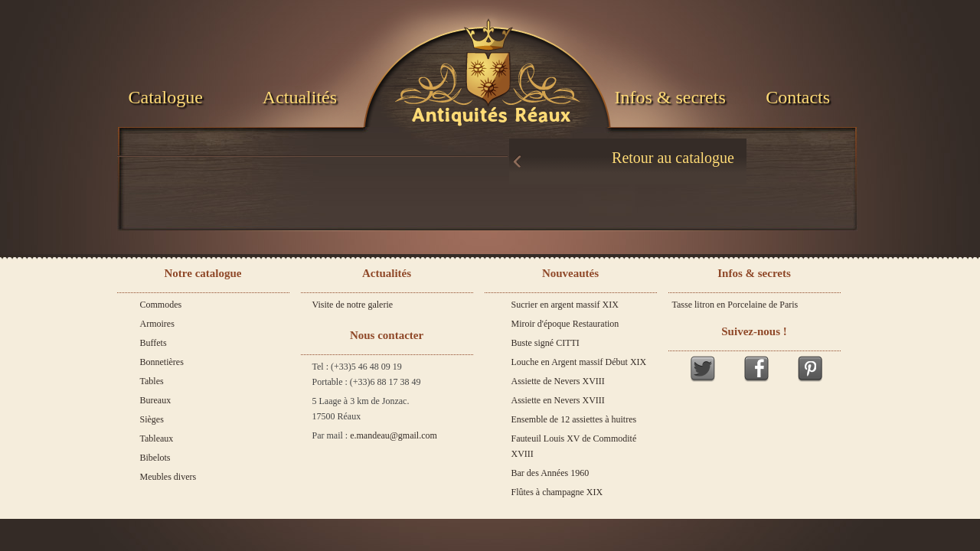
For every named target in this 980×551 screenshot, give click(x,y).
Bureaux (156, 400)
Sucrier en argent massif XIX (565, 305)
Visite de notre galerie (353, 305)
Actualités (300, 97)
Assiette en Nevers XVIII (558, 400)
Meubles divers (168, 477)
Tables (152, 381)
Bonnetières (162, 362)
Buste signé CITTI (546, 343)
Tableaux (157, 439)
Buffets (154, 343)
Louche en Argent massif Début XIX (579, 362)
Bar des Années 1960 (550, 473)
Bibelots (155, 458)
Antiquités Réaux (491, 116)
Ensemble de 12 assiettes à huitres (574, 419)
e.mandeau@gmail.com (394, 435)
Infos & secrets (670, 97)
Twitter (703, 368)
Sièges (152, 419)
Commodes (161, 305)
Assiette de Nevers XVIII (558, 381)
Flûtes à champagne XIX (557, 492)
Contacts (798, 97)
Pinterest (810, 368)
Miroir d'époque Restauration (565, 324)
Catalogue (166, 97)
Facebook (756, 368)
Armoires (157, 324)
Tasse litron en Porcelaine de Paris (735, 305)
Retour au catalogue (673, 158)
